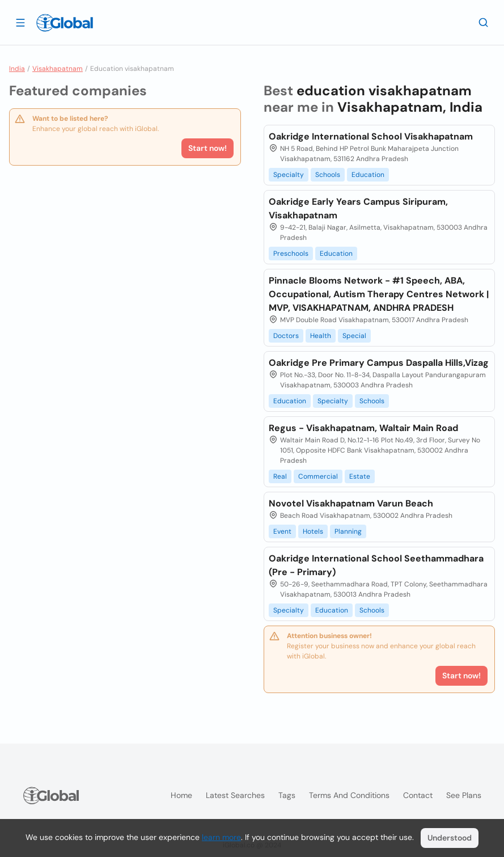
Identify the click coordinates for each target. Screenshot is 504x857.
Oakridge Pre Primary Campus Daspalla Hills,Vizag (379, 363)
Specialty (289, 175)
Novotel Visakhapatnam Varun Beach (351, 503)
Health (321, 336)
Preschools (291, 254)
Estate (360, 476)
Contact (418, 795)
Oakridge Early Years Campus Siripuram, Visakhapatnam (358, 208)
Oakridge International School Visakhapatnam (371, 136)
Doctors (286, 336)
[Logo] (65, 23)
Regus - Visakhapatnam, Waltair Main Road (363, 428)
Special (354, 336)
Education (368, 175)
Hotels (313, 531)
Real (280, 476)
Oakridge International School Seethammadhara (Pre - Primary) (376, 565)
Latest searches (235, 795)
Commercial (318, 476)
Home (181, 795)
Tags (287, 795)
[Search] (484, 22)
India (17, 69)
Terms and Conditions (349, 795)
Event (282, 531)
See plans (464, 795)
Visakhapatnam (58, 69)
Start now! (207, 148)
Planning (348, 531)
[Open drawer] (20, 22)
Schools (328, 175)
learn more (221, 837)
